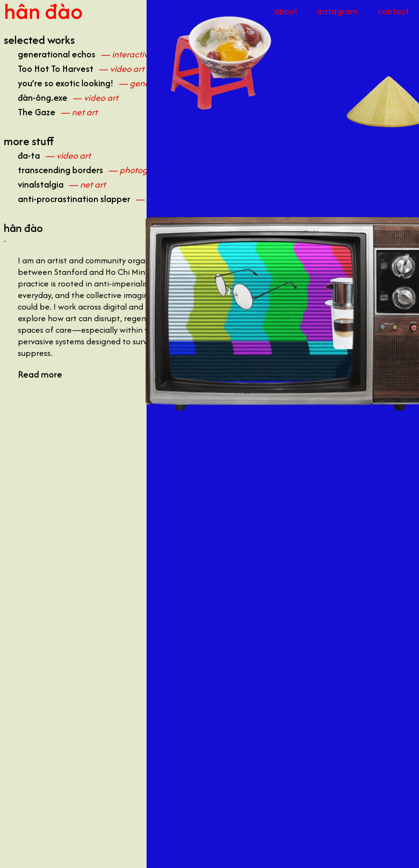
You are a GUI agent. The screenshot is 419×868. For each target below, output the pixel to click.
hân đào (43, 11)
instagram (338, 11)
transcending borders (61, 170)
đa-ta (29, 156)
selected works (39, 40)
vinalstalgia (41, 184)
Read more (40, 374)
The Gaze (37, 112)
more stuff (29, 141)
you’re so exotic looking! (66, 83)
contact (393, 11)
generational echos (57, 54)
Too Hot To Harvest (56, 69)
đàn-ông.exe (43, 98)
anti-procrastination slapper (74, 199)
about (286, 11)
